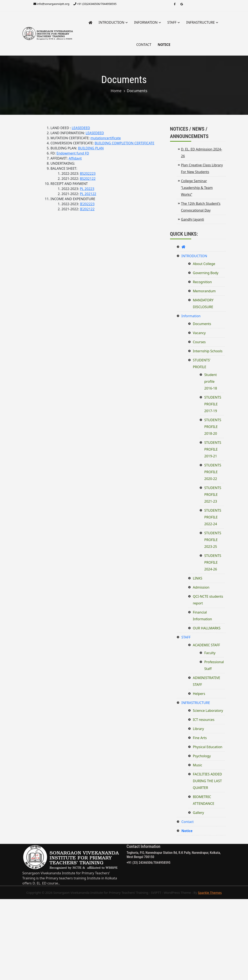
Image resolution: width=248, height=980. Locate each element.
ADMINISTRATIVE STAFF (207, 681)
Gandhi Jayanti (193, 219)
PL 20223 (87, 189)
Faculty (210, 653)
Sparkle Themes (210, 893)
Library (198, 729)
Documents (202, 324)
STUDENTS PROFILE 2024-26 (213, 562)
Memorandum (204, 291)
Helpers (199, 694)
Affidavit (75, 158)
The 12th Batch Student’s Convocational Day (201, 207)
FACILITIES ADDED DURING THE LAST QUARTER (208, 781)
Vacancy (199, 333)
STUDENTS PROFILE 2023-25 (213, 540)
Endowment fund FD (73, 153)
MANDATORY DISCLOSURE (203, 303)
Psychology (202, 756)
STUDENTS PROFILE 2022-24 (213, 517)
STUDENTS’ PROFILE (202, 364)
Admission (201, 587)
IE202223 (87, 204)
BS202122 (88, 179)
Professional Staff (214, 665)
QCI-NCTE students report (208, 600)
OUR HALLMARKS (207, 628)
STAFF (172, 22)
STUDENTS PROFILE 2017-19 (213, 404)
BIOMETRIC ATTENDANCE (204, 800)
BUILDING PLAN (91, 148)
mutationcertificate (106, 138)
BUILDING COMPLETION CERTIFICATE (125, 143)
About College (204, 264)
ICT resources (204, 720)
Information (146, 22)
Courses (199, 342)
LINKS (198, 578)
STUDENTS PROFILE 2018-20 (213, 427)
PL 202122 (88, 194)
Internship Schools (208, 351)
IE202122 (87, 209)
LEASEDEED (81, 128)
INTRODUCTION (112, 22)
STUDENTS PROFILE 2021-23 (213, 495)
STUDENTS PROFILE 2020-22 (213, 472)
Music (198, 765)
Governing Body (206, 273)
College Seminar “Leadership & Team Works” (197, 188)
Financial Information (203, 616)
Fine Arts (200, 738)
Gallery (199, 813)
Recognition (202, 282)
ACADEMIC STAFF (206, 645)
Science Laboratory (208, 711)
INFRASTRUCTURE (200, 22)
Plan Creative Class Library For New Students (202, 168)
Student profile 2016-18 (211, 381)
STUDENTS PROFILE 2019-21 (213, 449)
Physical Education (208, 747)
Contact (144, 45)
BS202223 (88, 174)
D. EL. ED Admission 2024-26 (202, 153)
